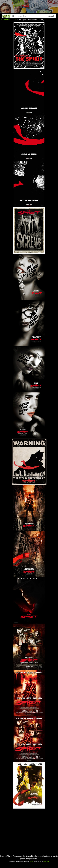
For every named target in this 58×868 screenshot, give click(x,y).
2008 (14, 20)
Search (51, 16)
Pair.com (46, 862)
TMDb (31, 862)
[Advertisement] (29, 7)
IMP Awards (5, 20)
